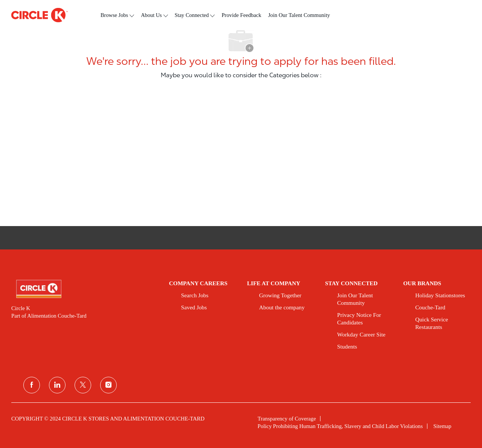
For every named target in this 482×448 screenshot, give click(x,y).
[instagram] (108, 385)
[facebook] (32, 385)
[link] (85, 289)
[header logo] (40, 15)
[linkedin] (57, 385)
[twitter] (83, 385)
